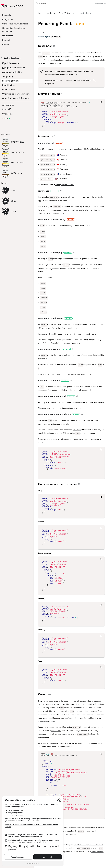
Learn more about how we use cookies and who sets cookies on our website (32, 826)
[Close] (59, 800)
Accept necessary (18, 857)
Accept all (48, 857)
